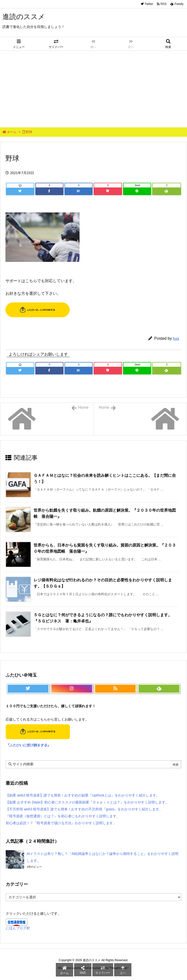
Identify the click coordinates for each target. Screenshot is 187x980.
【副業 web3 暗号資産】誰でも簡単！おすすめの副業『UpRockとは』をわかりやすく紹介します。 (83, 795)
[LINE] (137, 191)
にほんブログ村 (18, 928)
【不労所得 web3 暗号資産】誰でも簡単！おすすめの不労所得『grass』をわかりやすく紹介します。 (84, 809)
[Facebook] (49, 191)
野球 (29, 132)
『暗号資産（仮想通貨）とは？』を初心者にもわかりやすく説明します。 (63, 816)
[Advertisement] (93, 88)
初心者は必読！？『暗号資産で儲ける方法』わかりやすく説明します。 (61, 823)
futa (176, 338)
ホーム (12, 132)
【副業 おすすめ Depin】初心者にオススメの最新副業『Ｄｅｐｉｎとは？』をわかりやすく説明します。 (87, 802)
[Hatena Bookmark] (79, 191)
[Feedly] (167, 191)
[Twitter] (20, 191)
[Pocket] (108, 191)
